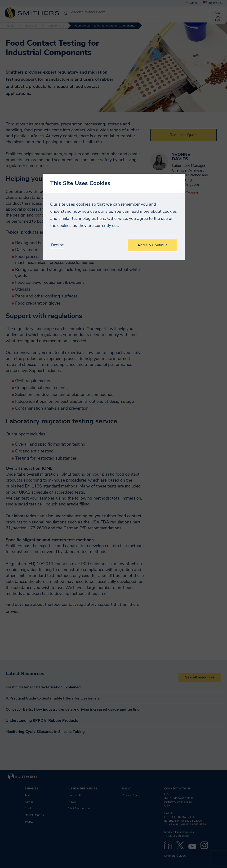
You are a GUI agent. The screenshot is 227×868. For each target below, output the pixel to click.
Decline (57, 245)
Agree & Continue (152, 245)
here (101, 218)
